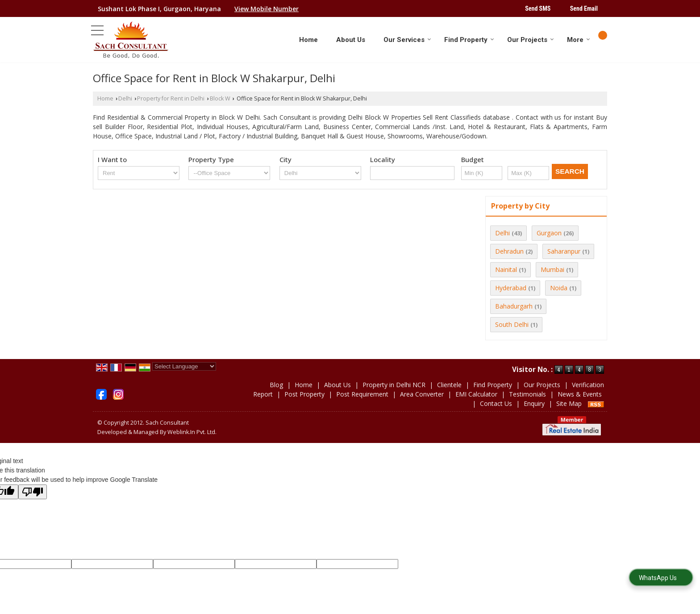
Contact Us (496, 403)
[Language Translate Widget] (184, 366)
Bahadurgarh (514, 306)
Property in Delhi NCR (394, 385)
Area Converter (422, 394)
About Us (351, 40)
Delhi (125, 98)
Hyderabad (511, 288)
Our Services (407, 40)
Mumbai (552, 269)
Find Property (469, 40)
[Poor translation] (33, 492)
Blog (276, 385)
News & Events (580, 394)
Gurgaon (549, 233)
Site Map (569, 403)
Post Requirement (362, 394)
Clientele (449, 385)
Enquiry (534, 403)
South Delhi (512, 324)
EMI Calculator (476, 394)
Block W (220, 98)
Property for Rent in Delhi (171, 98)
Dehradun (509, 251)
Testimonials (527, 394)
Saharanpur (564, 251)
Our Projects (531, 40)
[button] (267, 9)
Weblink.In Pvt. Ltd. (192, 432)
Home (308, 40)
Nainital (506, 269)
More (579, 40)
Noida (559, 288)
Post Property (304, 394)
